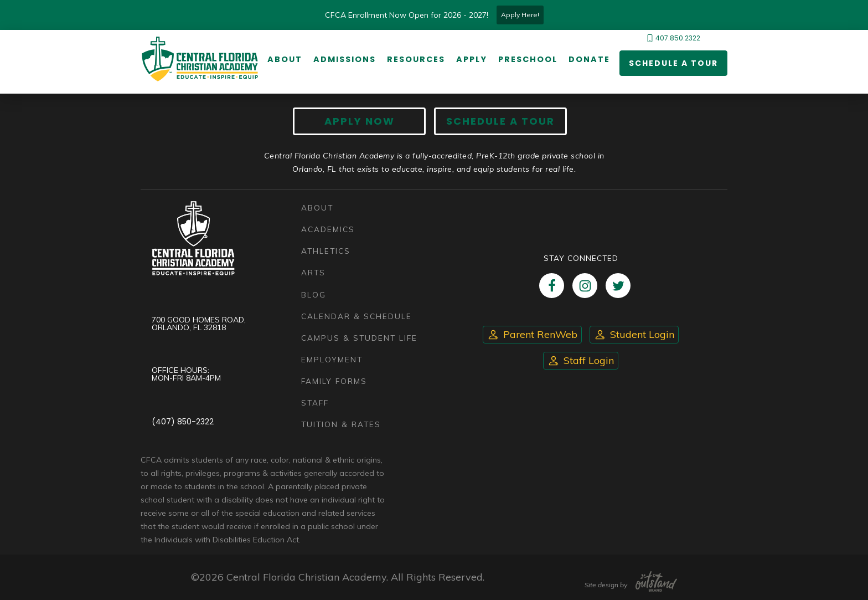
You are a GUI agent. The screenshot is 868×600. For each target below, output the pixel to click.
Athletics (326, 251)
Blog (314, 294)
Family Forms (334, 381)
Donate (589, 59)
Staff (315, 402)
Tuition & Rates (341, 424)
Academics (328, 229)
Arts (313, 272)
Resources (416, 59)
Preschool (528, 59)
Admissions (345, 59)
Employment (332, 359)
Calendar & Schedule (356, 316)
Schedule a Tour (673, 63)
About (285, 59)
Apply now (360, 121)
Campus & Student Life (359, 338)
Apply (472, 59)
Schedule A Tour (500, 121)
